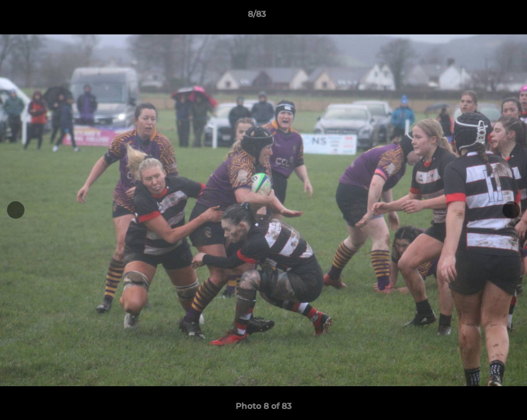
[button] (478, 17)
